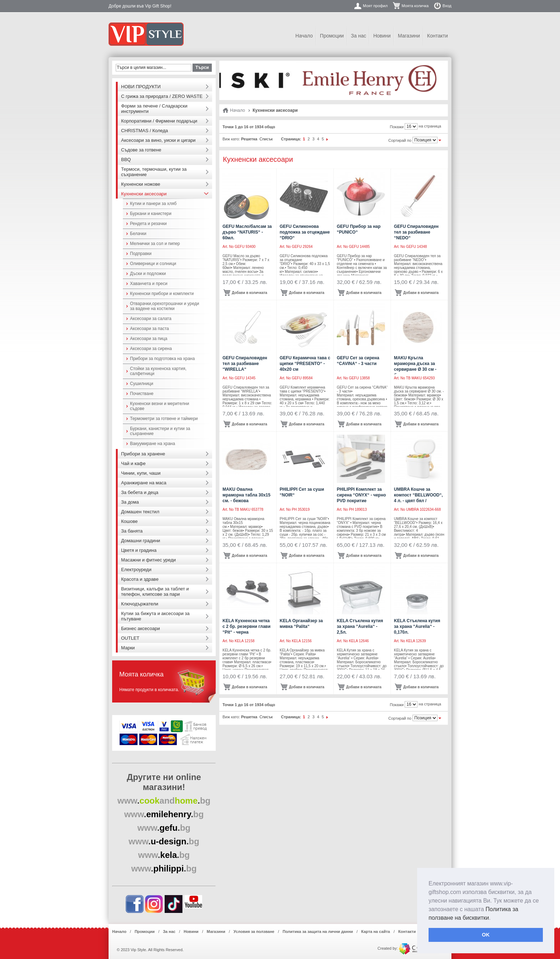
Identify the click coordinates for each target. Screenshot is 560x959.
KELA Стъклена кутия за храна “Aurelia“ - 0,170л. (417, 626)
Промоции (332, 36)
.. (164, 801)
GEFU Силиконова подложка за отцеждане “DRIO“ (305, 232)
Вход (447, 6)
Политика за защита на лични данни (318, 931)
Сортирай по (400, 140)
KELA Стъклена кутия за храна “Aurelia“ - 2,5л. (360, 626)
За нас (359, 36)
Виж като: (231, 139)
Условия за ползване (254, 931)
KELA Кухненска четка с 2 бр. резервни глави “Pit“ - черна (246, 626)
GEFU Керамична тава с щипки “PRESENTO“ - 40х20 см (305, 364)
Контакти (437, 36)
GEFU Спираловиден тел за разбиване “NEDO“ (416, 232)
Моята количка (415, 6)
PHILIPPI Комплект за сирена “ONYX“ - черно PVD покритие (361, 495)
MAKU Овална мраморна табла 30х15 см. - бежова (246, 495)
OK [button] (486, 935)
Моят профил (375, 6)
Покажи (397, 127)
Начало (304, 36)
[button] (493, 918)
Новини (382, 36)
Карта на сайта (376, 931)
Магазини (409, 36)
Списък (266, 139)
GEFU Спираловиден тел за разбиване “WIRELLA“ (245, 364)
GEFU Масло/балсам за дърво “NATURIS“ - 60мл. (247, 232)
